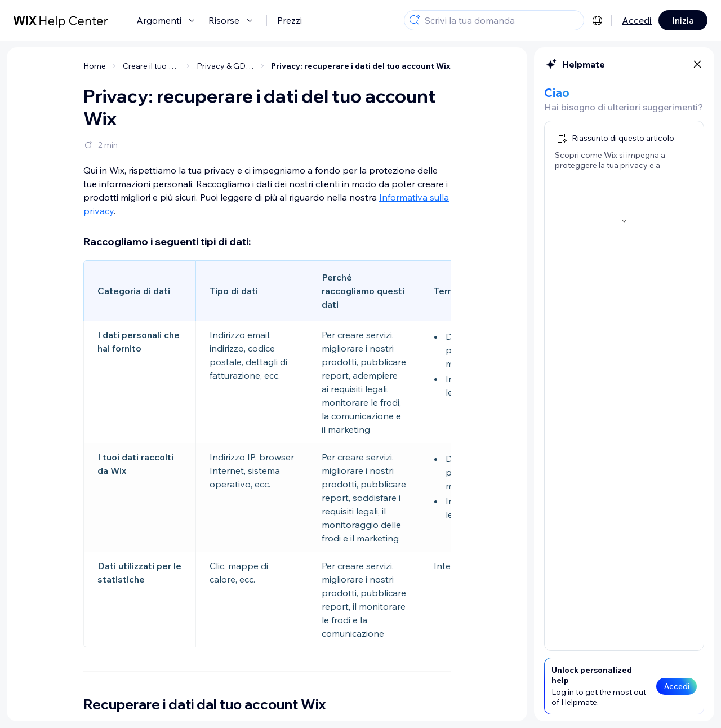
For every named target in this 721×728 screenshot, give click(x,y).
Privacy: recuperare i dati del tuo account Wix (361, 66)
